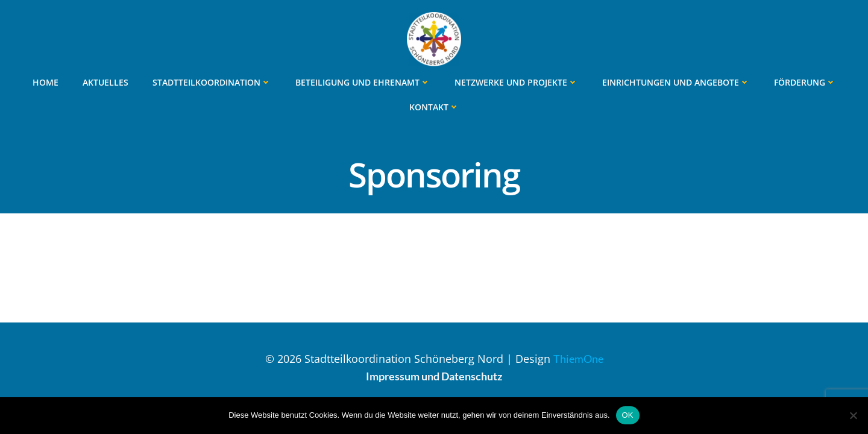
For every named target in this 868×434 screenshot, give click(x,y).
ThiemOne (578, 359)
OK (628, 415)
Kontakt (434, 107)
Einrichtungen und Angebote (676, 82)
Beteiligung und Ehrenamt (363, 82)
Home (46, 82)
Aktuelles (105, 82)
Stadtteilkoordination (212, 82)
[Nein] (853, 415)
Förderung (805, 82)
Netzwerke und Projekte (516, 82)
